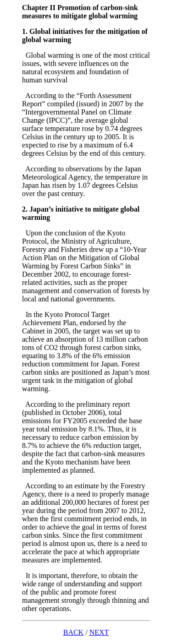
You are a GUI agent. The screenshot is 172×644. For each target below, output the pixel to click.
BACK (73, 632)
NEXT (99, 632)
